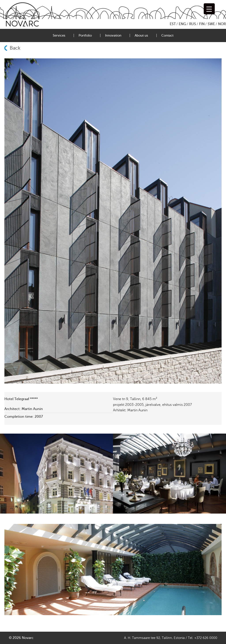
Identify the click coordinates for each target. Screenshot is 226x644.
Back (15, 48)
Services (59, 35)
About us (141, 35)
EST (173, 24)
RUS (193, 24)
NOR (222, 24)
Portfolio (85, 35)
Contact (167, 35)
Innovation (113, 35)
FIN (202, 24)
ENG (182, 24)
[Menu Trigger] (209, 9)
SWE (211, 24)
